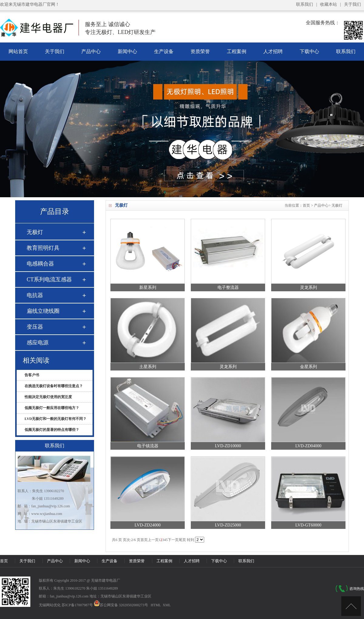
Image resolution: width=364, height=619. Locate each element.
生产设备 (164, 51)
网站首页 (18, 51)
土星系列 (148, 367)
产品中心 (91, 51)
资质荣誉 (200, 51)
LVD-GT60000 (308, 525)
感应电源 (38, 343)
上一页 (153, 540)
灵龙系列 (308, 288)
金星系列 (308, 367)
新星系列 (148, 288)
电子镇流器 (148, 446)
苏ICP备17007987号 (77, 605)
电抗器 (35, 295)
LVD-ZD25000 (228, 525)
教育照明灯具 (43, 248)
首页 (306, 205)
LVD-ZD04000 (308, 446)
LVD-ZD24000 (148, 525)
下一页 (173, 540)
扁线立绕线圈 (43, 311)
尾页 (182, 540)
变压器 (35, 327)
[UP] (351, 606)
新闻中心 (127, 51)
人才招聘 (273, 51)
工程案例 (237, 51)
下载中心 (309, 51)
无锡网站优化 (50, 605)
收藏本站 (329, 4)
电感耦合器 (40, 264)
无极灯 (337, 205)
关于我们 (352, 4)
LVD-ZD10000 (228, 446)
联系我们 (305, 4)
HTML (156, 605)
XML (167, 605)
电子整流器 (228, 288)
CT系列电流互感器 (49, 279)
